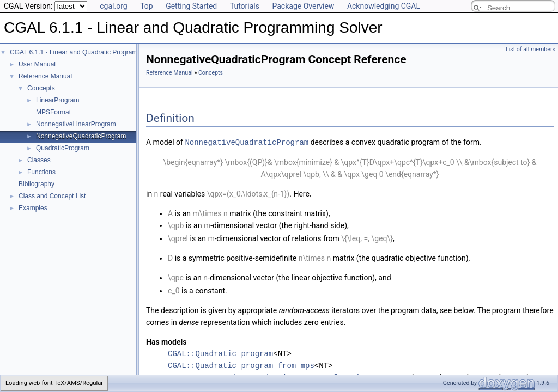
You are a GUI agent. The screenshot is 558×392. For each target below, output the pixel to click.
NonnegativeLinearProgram (76, 124)
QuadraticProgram (63, 148)
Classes (39, 160)
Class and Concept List (52, 196)
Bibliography (37, 184)
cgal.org (113, 6)
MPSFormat (53, 112)
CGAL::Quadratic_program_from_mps (241, 365)
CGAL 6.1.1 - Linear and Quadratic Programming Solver (91, 52)
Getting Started (191, 6)
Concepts (41, 88)
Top (147, 6)
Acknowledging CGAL (384, 6)
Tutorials (245, 6)
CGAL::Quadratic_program (220, 353)
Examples (33, 208)
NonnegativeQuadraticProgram (81, 136)
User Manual (37, 64)
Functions (41, 172)
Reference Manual (45, 76)
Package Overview (303, 6)
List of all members (530, 49)
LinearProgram (57, 100)
